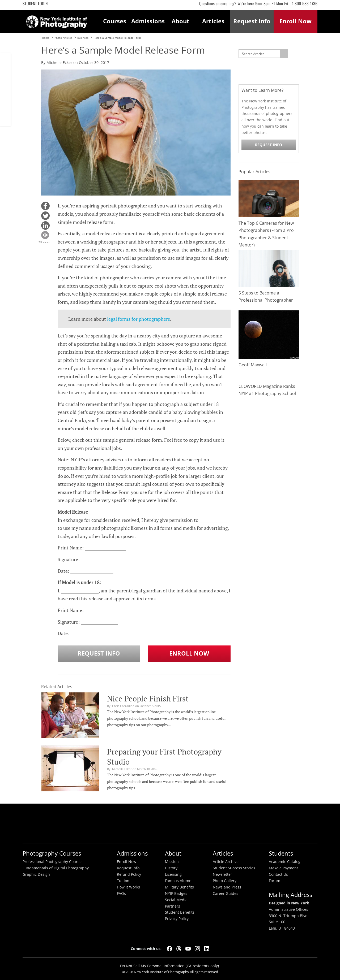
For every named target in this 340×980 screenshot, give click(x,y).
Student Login (35, 3)
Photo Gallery (225, 881)
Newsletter (222, 874)
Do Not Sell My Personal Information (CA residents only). (170, 966)
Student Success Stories (234, 868)
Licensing (173, 874)
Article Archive (226, 862)
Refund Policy (129, 874)
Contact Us (278, 874)
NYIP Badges (176, 894)
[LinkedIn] (207, 949)
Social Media (176, 900)
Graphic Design (36, 874)
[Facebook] (169, 949)
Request (252, 21)
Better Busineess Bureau (169, 823)
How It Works (128, 887)
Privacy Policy (177, 919)
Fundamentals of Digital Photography (56, 868)
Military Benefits (179, 887)
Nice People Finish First (148, 699)
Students (281, 853)
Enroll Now (189, 653)
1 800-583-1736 (305, 3)
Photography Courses (52, 853)
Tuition (123, 881)
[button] (45, 206)
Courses (115, 21)
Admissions (148, 21)
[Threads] (179, 949)
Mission (172, 862)
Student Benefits (180, 912)
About (180, 21)
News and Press (227, 887)
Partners (173, 906)
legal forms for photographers (139, 319)
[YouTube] (188, 949)
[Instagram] (197, 949)
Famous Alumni (179, 881)
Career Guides (226, 894)
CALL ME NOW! (5, 71)
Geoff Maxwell (253, 365)
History (171, 868)
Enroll (296, 21)
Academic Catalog (285, 862)
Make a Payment (283, 868)
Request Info (5, 107)
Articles (213, 21)
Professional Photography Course (52, 862)
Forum (275, 881)
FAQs (121, 894)
